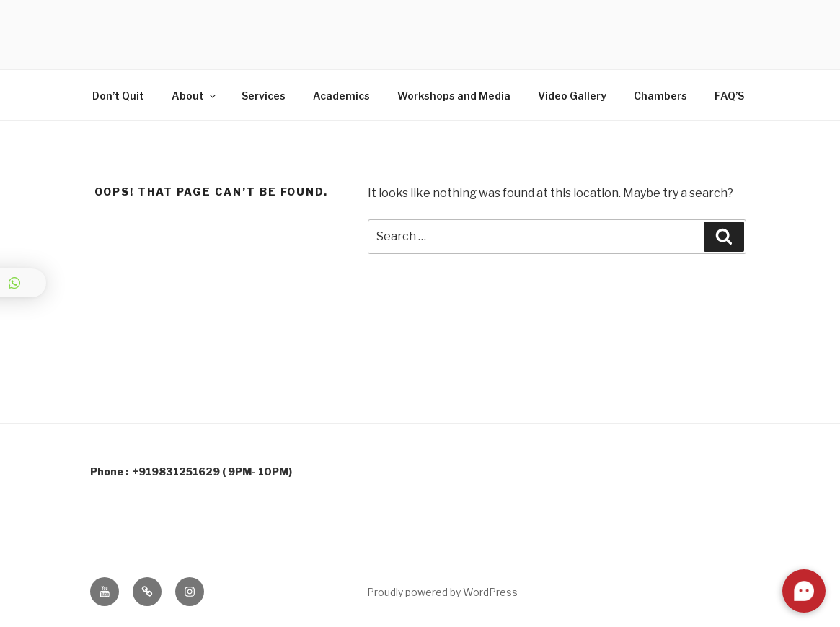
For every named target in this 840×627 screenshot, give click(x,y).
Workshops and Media (454, 96)
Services (264, 96)
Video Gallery (572, 96)
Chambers (660, 96)
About (195, 96)
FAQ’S (729, 96)
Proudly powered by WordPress (442, 592)
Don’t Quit (118, 96)
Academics (341, 96)
